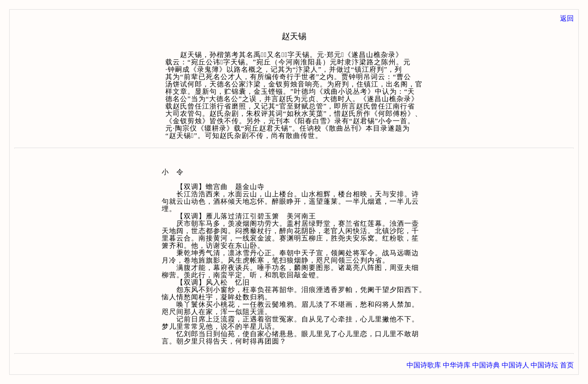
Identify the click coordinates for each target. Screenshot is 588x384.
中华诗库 (457, 365)
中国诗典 (486, 365)
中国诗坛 (544, 365)
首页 (567, 365)
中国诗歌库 (424, 365)
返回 (567, 18)
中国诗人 (515, 365)
